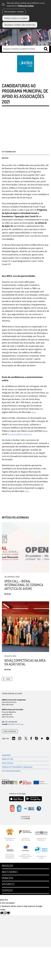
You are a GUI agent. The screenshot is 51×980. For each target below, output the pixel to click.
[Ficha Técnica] (26, 763)
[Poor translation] (7, 913)
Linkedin (14, 739)
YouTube (42, 739)
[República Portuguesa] (25, 835)
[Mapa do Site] (26, 759)
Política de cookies (26, 6)
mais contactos (10, 731)
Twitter (26, 739)
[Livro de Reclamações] (26, 771)
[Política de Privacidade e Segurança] (26, 767)
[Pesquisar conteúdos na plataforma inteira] (46, 49)
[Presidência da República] (10, 835)
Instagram (20, 739)
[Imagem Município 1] (26, 35)
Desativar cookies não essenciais (20, 25)
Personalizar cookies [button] (14, 12)
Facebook (31, 739)
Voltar (8, 679)
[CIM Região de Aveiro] (41, 853)
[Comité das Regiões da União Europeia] (25, 852)
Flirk (48, 739)
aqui (34, 412)
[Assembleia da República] (41, 836)
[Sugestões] (26, 755)
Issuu (37, 739)
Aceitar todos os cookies (16, 18)
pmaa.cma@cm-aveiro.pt (20, 434)
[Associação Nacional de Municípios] (10, 852)
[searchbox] (26, 49)
